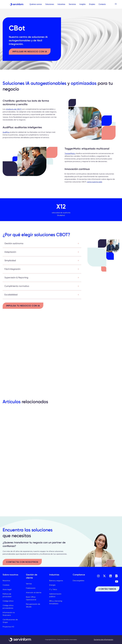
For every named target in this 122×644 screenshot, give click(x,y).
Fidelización (31, 588)
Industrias (61, 4)
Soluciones (50, 4)
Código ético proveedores (8, 607)
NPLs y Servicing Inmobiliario (56, 602)
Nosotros (6, 581)
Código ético (8, 601)
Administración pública (55, 595)
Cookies (6, 585)
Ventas (29, 584)
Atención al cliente (34, 593)
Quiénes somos (36, 4)
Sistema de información (103, 640)
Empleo (92, 4)
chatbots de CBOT (14, 109)
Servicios (72, 4)
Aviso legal (7, 589)
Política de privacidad (7, 595)
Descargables (79, 581)
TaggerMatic (70, 153)
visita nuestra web (94, 182)
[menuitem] (116, 4)
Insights (82, 4)
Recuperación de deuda (33, 605)
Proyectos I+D (8, 627)
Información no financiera (9, 614)
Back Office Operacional (31, 598)
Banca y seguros (56, 581)
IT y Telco (53, 589)
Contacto (102, 4)
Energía (52, 585)
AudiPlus (6, 132)
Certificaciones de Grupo (10, 621)
